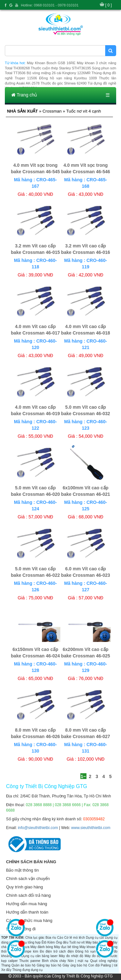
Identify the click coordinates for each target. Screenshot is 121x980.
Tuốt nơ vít (77, 942)
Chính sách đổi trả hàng (29, 895)
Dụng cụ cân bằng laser (39, 956)
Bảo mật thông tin (22, 870)
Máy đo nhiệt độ (71, 956)
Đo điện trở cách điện (57, 951)
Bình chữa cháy (54, 961)
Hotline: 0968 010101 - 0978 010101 (50, 5)
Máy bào (92, 942)
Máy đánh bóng (42, 947)
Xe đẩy (6, 970)
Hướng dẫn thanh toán (27, 912)
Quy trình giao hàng (25, 887)
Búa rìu (51, 938)
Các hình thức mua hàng (29, 920)
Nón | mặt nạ (78, 961)
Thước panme (30, 961)
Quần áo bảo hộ (23, 965)
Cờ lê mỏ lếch (75, 938)
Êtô (44, 942)
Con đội (94, 965)
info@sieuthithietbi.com (38, 828)
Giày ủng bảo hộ (75, 965)
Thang (6, 965)
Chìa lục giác (35, 938)
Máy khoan (87, 947)
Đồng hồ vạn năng (90, 951)
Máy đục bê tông (66, 947)
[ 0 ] (108, 5)
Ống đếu (62, 942)
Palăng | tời (109, 965)
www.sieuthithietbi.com (91, 828)
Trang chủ (24, 95)
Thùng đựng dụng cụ (27, 970)
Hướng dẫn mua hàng (27, 904)
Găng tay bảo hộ (49, 965)
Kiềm (51, 942)
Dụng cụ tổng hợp (28, 942)
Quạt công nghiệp (104, 961)
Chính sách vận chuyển (28, 879)
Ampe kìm (30, 951)
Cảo (60, 938)
